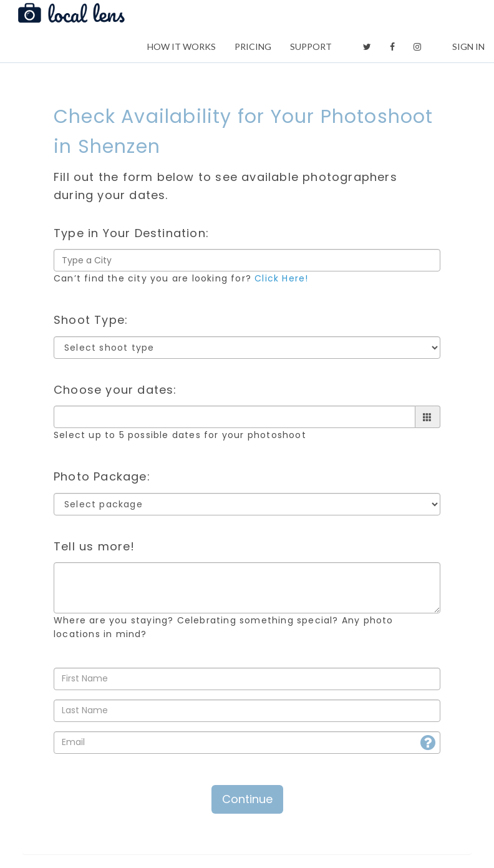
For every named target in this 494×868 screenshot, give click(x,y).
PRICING (253, 46)
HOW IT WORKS (182, 46)
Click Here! (281, 278)
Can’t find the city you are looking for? (181, 278)
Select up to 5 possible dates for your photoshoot (180, 435)
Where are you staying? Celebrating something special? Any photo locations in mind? (224, 627)
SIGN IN (468, 46)
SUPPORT (311, 46)
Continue (247, 799)
